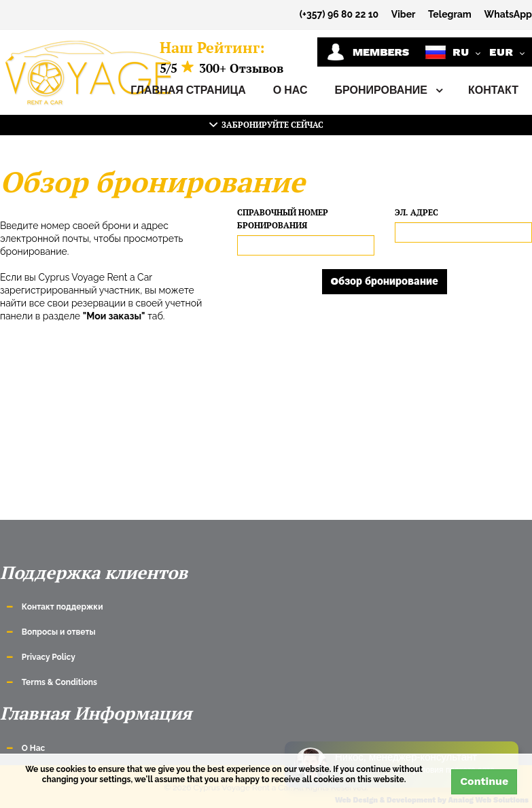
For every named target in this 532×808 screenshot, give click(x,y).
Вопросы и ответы (59, 632)
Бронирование (388, 90)
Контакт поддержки (63, 607)
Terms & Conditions (59, 682)
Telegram (450, 14)
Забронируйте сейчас (266, 125)
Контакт (493, 90)
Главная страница (188, 90)
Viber (404, 14)
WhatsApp (508, 14)
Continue (484, 781)
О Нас (290, 90)
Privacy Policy (49, 657)
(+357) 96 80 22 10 (339, 14)
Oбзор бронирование (385, 281)
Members (368, 52)
